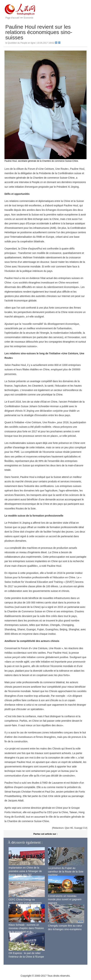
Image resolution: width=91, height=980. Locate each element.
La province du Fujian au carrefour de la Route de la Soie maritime (66, 871)
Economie (28, 18)
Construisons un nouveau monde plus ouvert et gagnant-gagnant (65, 899)
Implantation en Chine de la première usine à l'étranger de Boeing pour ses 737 (25, 871)
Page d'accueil (12, 18)
